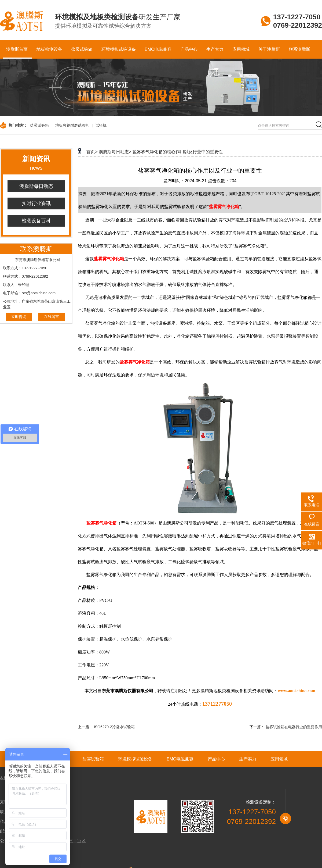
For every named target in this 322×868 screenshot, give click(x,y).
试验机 (101, 125)
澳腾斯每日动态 (36, 186)
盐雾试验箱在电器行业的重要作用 (294, 727)
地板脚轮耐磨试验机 (72, 125)
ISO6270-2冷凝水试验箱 (114, 727)
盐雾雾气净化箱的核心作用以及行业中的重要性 (178, 152)
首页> (92, 152)
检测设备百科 (36, 221)
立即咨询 (19, 317)
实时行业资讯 (36, 203)
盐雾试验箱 (39, 125)
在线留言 (52, 317)
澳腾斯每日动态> (115, 152)
